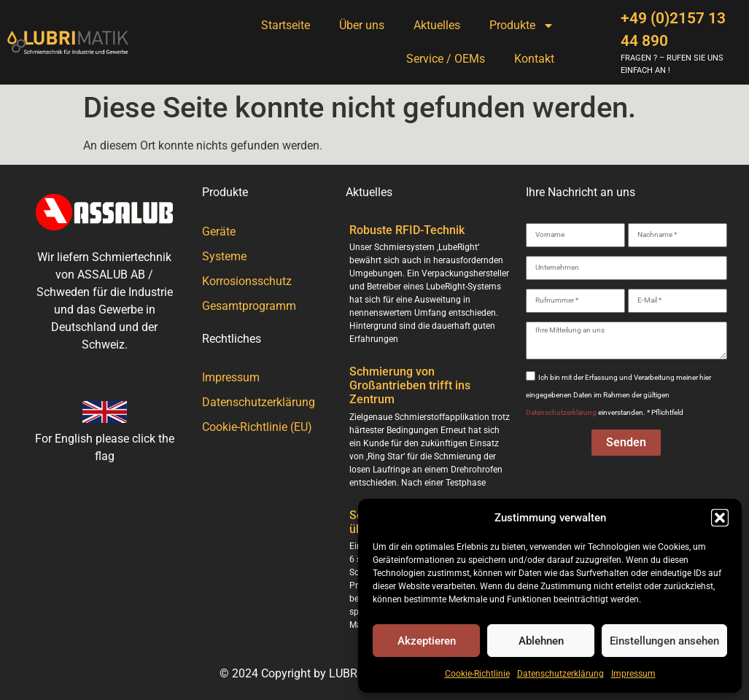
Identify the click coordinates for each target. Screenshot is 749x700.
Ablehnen (541, 641)
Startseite (286, 25)
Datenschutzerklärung (560, 674)
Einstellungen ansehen (664, 641)
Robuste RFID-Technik (407, 230)
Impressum (633, 674)
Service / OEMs (446, 59)
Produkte (522, 26)
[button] (720, 518)
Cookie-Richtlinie (477, 674)
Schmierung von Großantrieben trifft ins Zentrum (410, 385)
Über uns (362, 25)
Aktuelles (437, 25)
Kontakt (534, 59)
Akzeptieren (427, 641)
